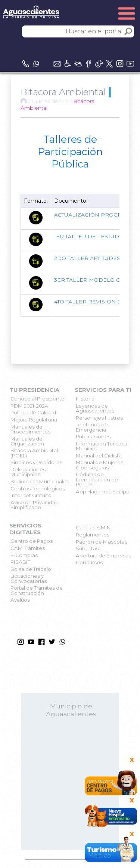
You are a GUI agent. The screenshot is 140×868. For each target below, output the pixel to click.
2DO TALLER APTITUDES (87, 258)
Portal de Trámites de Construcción (37, 590)
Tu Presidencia (50, 101)
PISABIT (20, 562)
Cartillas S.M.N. (94, 527)
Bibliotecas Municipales (40, 481)
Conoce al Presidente (38, 399)
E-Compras (24, 555)
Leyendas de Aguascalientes (95, 408)
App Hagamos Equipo (103, 492)
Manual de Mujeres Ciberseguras (99, 465)
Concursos (89, 562)
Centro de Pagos (32, 541)
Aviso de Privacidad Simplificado (35, 505)
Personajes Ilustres (99, 418)
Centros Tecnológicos (38, 489)
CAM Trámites (28, 548)
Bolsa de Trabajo (31, 569)
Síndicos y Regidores (36, 462)
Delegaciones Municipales (28, 472)
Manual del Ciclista (99, 456)
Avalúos (20, 600)
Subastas (87, 548)
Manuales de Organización (27, 441)
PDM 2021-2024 (29, 406)
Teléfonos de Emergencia (92, 427)
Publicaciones (93, 436)
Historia (85, 399)
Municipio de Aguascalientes (71, 710)
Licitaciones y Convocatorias (29, 578)
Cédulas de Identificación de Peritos (97, 479)
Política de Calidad (33, 412)
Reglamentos (93, 535)
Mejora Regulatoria (34, 420)
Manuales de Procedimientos (30, 429)
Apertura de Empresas (103, 556)
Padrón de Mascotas (102, 542)
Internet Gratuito (31, 495)
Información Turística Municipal (102, 446)
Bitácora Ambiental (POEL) (34, 453)
